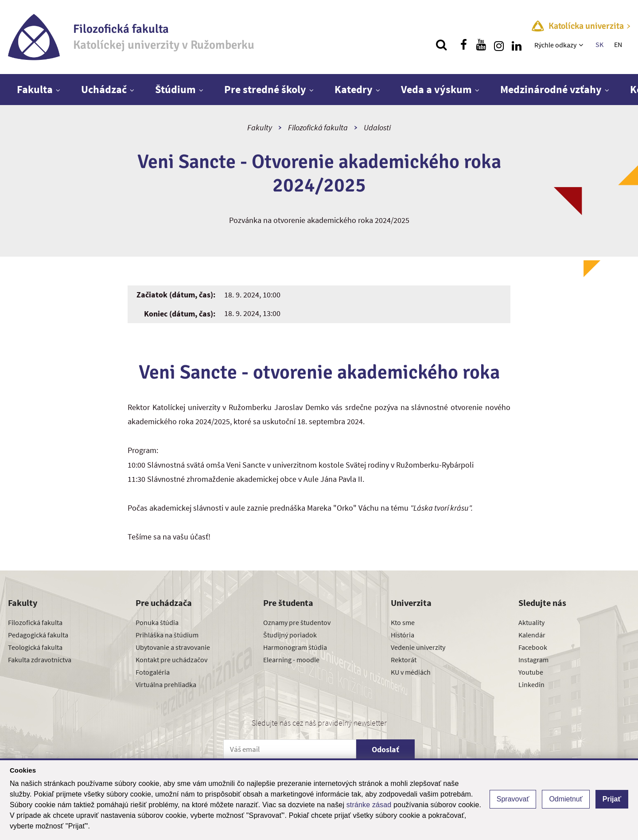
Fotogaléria (153, 672)
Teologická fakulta (35, 647)
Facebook (533, 647)
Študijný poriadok (290, 635)
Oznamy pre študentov (297, 622)
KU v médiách (411, 672)
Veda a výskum (436, 89)
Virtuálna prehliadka (166, 684)
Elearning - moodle (291, 660)
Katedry (354, 89)
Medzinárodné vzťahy (551, 89)
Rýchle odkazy (555, 45)
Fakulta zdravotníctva (40, 660)
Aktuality (531, 622)
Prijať (612, 799)
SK (599, 44)
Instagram (533, 660)
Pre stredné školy (265, 89)
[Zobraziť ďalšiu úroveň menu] (582, 45)
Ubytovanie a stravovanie (173, 647)
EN (618, 44)
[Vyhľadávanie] (441, 45)
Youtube (531, 672)
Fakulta (35, 89)
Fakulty (260, 127)
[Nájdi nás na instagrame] (499, 45)
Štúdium (175, 89)
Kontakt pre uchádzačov (171, 660)
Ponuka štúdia (157, 622)
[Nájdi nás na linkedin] (517, 45)
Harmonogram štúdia (295, 647)
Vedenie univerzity (418, 647)
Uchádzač (104, 89)
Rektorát (404, 660)
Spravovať (513, 799)
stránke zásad (369, 805)
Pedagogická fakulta (38, 635)
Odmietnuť (566, 799)
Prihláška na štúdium (167, 635)
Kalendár (532, 635)
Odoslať (385, 749)
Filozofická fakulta (318, 127)
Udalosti (377, 127)
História (403, 635)
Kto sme (403, 622)
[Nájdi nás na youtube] (481, 45)
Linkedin (531, 684)
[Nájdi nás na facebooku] (463, 45)
